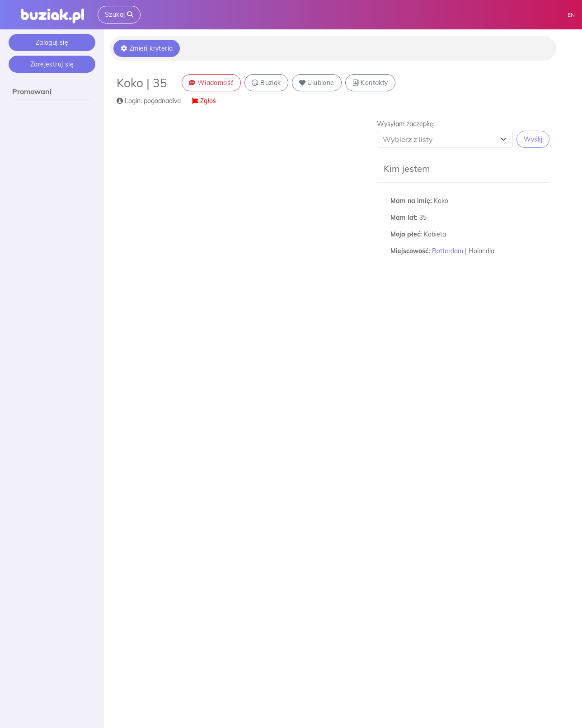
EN (571, 15)
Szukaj (119, 14)
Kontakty (370, 83)
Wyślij (533, 139)
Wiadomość (211, 83)
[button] (463, 134)
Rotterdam (448, 251)
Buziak (266, 83)
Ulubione (317, 83)
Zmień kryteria (147, 48)
